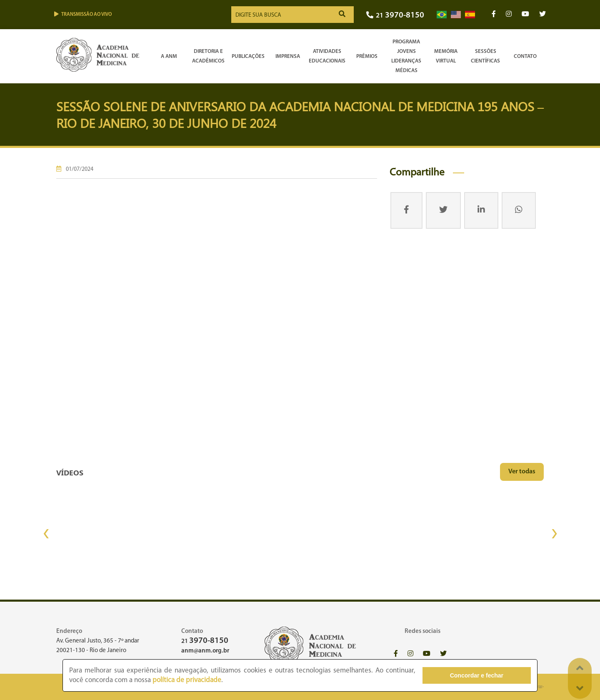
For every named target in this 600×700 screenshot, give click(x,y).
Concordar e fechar (485, 675)
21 (395, 16)
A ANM (169, 56)
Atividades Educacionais (327, 56)
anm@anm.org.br (205, 651)
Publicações (248, 56)
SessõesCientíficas (485, 56)
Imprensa (288, 56)
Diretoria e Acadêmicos (208, 56)
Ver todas (522, 472)
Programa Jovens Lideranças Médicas (406, 56)
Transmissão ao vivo (83, 14)
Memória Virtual (446, 56)
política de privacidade (187, 680)
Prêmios (367, 56)
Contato (525, 56)
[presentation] (46, 534)
